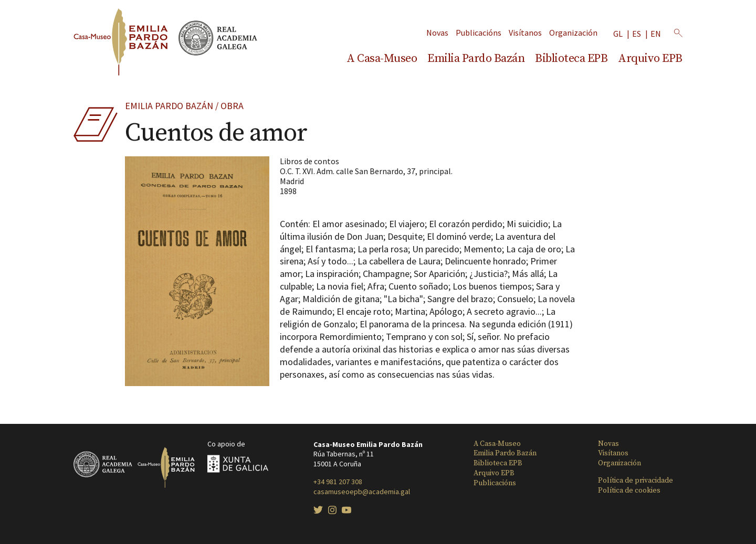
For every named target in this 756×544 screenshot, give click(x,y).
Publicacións (479, 33)
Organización (573, 33)
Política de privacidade (636, 481)
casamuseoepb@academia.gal (362, 492)
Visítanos (525, 33)
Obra (232, 106)
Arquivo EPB (650, 58)
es (637, 34)
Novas (437, 33)
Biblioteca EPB (571, 58)
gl (618, 34)
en (656, 34)
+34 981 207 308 (338, 482)
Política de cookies (629, 490)
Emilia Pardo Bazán (476, 58)
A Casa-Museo (382, 58)
